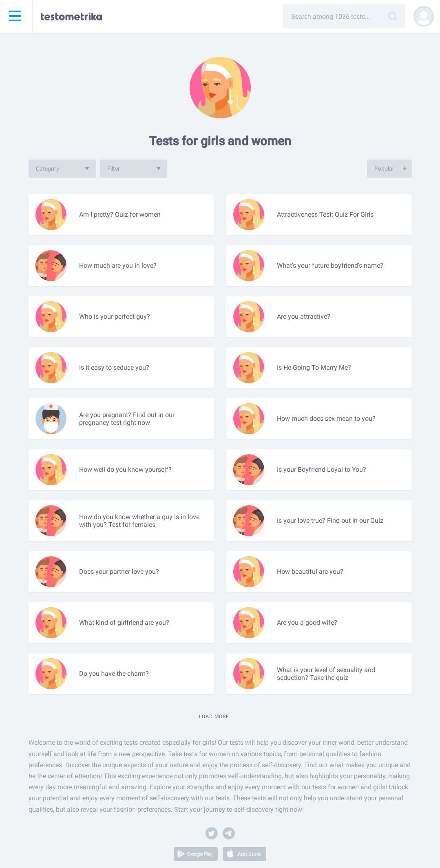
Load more (214, 717)
